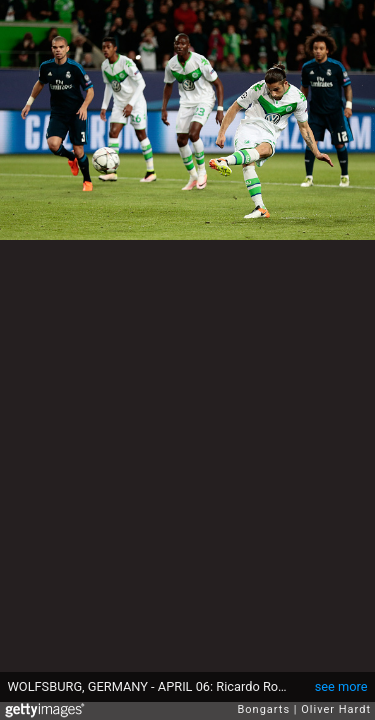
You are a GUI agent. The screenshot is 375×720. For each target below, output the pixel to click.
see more (341, 686)
